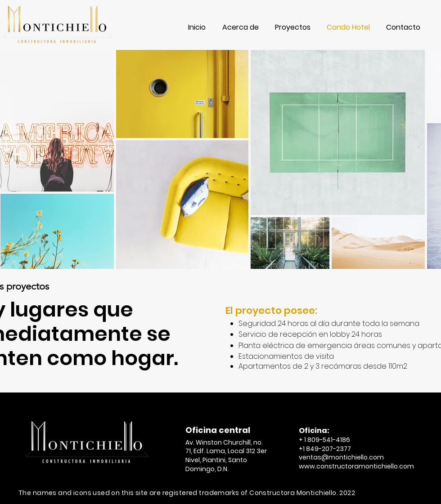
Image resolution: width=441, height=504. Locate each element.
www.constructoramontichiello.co (353, 466)
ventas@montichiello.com (341, 457)
